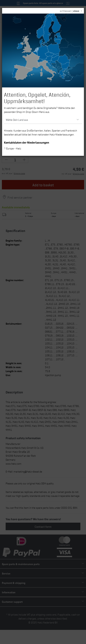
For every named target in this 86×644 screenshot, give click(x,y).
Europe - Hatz (14, 148)
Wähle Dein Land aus (17, 120)
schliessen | (70, 11)
